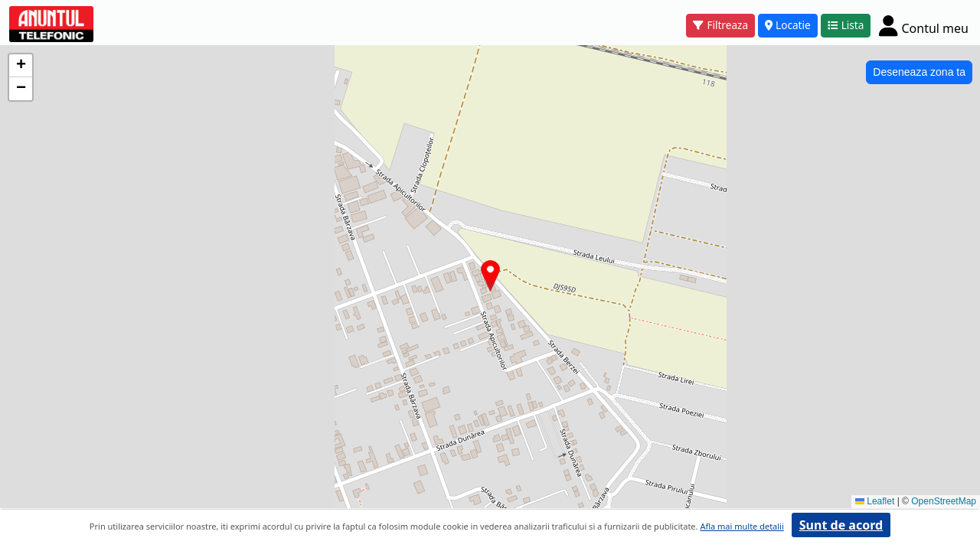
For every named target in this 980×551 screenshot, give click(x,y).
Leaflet (875, 501)
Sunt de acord (841, 525)
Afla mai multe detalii (742, 526)
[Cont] (924, 25)
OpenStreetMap (944, 501)
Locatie (788, 25)
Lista (846, 25)
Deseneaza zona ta (919, 72)
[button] (490, 276)
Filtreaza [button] (720, 25)
